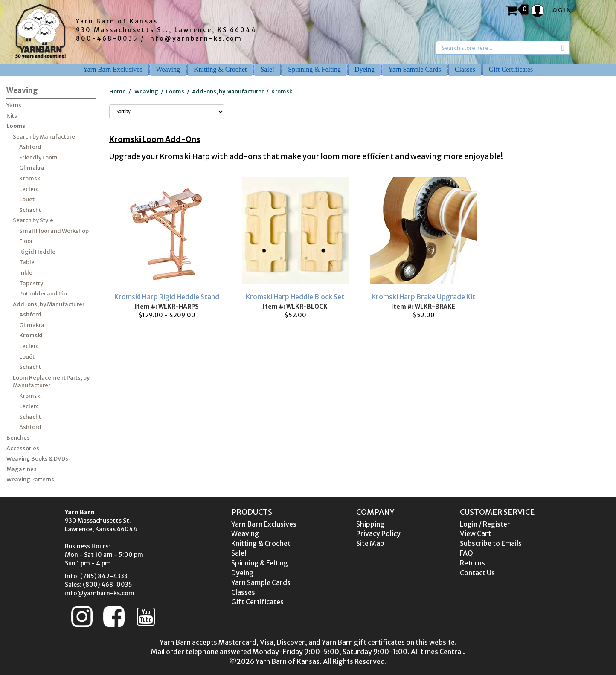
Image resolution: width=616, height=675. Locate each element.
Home (118, 91)
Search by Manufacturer (45, 137)
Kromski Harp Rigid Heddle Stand (167, 297)
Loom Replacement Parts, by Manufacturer (51, 382)
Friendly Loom (38, 158)
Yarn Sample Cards (415, 69)
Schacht (30, 210)
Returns (472, 563)
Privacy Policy (378, 533)
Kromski (31, 178)
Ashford (30, 147)
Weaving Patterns (30, 479)
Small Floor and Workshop (54, 231)
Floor (26, 241)
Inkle (26, 273)
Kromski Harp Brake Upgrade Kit (423, 297)
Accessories (23, 448)
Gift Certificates (511, 69)
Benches (18, 438)
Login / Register (485, 524)
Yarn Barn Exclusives (113, 69)
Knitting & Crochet (220, 69)
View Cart (475, 533)
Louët (27, 357)
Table (27, 262)
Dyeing (365, 69)
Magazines (22, 469)
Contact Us (477, 573)
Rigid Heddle (37, 252)
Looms (16, 126)
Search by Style (33, 220)
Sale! (267, 69)
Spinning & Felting (314, 69)
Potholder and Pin (43, 294)
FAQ (466, 553)
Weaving (168, 69)
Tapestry (31, 283)
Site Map (370, 543)
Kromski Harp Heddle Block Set (295, 297)
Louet (27, 199)
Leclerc (29, 189)
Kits (12, 116)
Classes (465, 69)
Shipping (370, 524)
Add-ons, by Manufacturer (49, 304)
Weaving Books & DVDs (37, 459)
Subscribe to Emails (491, 543)
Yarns (14, 105)
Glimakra (32, 168)
